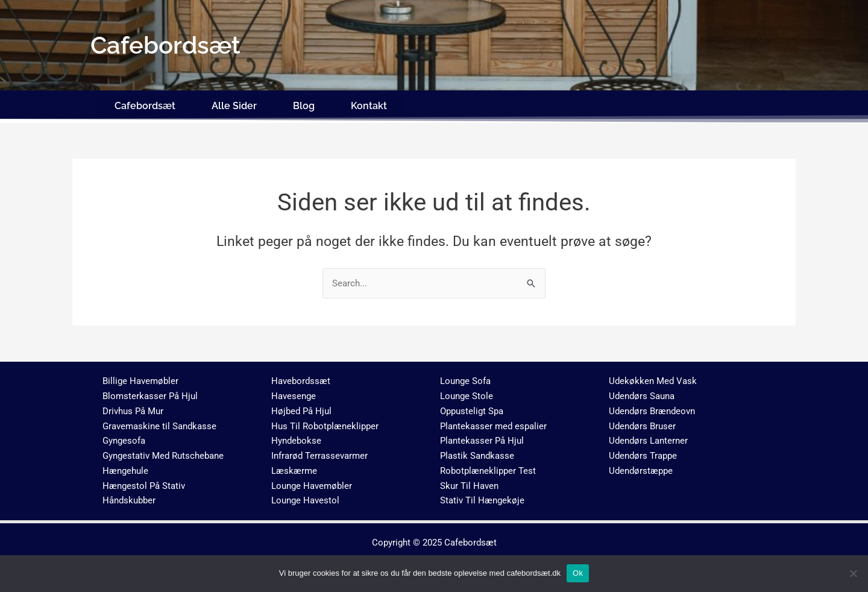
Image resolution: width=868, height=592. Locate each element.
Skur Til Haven (469, 482)
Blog (304, 104)
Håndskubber (129, 497)
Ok (578, 573)
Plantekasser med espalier (493, 423)
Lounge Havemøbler (312, 482)
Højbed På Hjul (301, 408)
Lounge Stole (467, 392)
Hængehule (125, 467)
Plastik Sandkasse (477, 452)
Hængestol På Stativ (144, 482)
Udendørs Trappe (643, 452)
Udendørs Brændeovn (652, 408)
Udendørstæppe (641, 467)
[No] (853, 573)
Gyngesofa (124, 438)
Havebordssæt (301, 378)
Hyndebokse (296, 438)
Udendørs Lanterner (648, 438)
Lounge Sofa (465, 378)
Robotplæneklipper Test (488, 467)
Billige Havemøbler (140, 378)
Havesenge (294, 392)
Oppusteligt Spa (472, 408)
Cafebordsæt (145, 104)
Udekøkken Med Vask (653, 378)
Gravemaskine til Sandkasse (159, 423)
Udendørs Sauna (642, 392)
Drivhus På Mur (133, 408)
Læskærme (294, 467)
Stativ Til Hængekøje (482, 497)
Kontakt (369, 104)
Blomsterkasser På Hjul (150, 392)
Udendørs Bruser (642, 423)
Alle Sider (234, 104)
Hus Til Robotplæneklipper (325, 423)
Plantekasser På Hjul (482, 438)
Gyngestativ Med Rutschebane (163, 452)
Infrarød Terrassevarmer (319, 452)
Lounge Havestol (305, 497)
